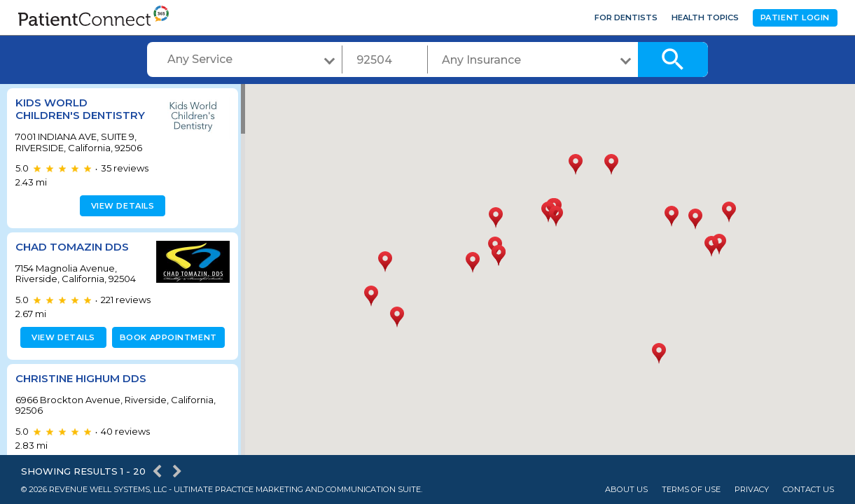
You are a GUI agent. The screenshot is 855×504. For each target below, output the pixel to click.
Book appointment (166, 350)
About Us (626, 490)
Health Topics (705, 17)
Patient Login (795, 17)
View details (121, 218)
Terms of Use (691, 490)
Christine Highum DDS (81, 391)
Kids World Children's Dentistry (51, 115)
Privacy (752, 490)
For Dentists (626, 17)
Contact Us (808, 490)
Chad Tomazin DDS (72, 259)
